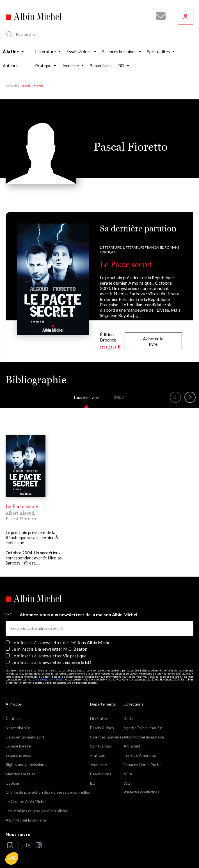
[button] (12, 858)
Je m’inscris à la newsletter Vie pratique (49, 656)
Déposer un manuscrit (25, 737)
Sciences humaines (107, 737)
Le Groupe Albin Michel (26, 801)
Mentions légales (21, 774)
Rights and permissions (26, 765)
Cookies (13, 783)
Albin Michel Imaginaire (26, 820)
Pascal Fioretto (21, 519)
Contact (13, 718)
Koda (128, 718)
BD (93, 783)
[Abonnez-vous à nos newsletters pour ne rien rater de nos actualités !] (159, 16)
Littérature (100, 718)
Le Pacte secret (126, 264)
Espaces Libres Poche (143, 765)
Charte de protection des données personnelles (48, 792)
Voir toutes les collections (141, 792)
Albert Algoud (20, 513)
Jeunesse (99, 765)
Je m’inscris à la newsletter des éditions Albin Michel (62, 642)
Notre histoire (18, 728)
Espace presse (18, 755)
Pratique (98, 755)
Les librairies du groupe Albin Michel (37, 811)
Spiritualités (101, 746)
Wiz (127, 783)
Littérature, (111, 247)
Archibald (132, 746)
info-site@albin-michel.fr (50, 680)
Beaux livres (101, 774)
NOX (128, 774)
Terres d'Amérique (140, 755)
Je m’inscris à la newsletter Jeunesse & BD (52, 662)
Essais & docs (102, 728)
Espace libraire (18, 746)
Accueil (11, 86)
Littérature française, (143, 247)
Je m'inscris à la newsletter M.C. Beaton (50, 649)
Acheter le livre (153, 341)
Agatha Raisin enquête (144, 728)
